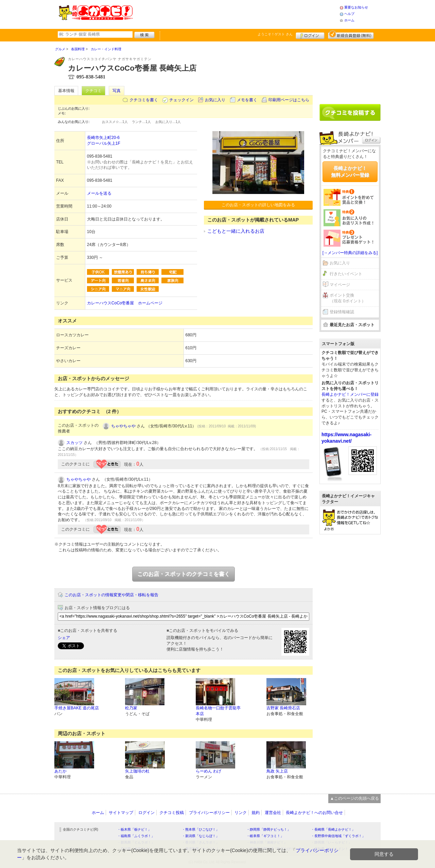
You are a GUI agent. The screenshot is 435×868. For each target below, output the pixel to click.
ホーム (349, 20)
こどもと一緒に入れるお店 (236, 231)
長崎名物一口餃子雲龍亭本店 (218, 711)
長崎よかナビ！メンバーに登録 (350, 394)
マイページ (340, 285)
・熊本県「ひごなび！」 (201, 829)
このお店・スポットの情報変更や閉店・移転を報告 (111, 595)
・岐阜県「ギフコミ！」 (265, 836)
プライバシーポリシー (209, 813)
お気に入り (215, 100)
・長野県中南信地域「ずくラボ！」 (338, 836)
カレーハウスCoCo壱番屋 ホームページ (125, 303)
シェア (64, 638)
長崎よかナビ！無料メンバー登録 (350, 172)
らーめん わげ (208, 771)
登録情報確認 (342, 312)
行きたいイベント (346, 274)
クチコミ (93, 91)
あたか (60, 771)
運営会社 (273, 813)
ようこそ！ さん (275, 34)
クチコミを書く (144, 100)
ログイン (310, 35)
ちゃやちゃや (123, 426)
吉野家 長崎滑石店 (283, 708)
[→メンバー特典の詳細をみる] (350, 253)
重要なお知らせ (356, 7)
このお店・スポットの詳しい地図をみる (258, 205)
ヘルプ (349, 14)
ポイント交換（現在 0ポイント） (348, 298)
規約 (256, 813)
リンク (241, 813)
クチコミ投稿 (172, 813)
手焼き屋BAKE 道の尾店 (77, 708)
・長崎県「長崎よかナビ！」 (333, 829)
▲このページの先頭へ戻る (354, 798)
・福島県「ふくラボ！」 (136, 836)
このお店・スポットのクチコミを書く (184, 574)
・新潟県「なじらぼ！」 (201, 836)
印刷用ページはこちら (289, 100)
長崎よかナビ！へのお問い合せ (314, 813)
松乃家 (131, 708)
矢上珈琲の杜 (137, 771)
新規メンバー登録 (351, 35)
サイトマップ (121, 813)
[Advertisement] (236, 14)
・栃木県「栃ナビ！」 (134, 829)
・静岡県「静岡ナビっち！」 (268, 829)
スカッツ (74, 443)
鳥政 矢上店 (277, 771)
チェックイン (181, 100)
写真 (117, 91)
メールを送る (99, 193)
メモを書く (247, 100)
